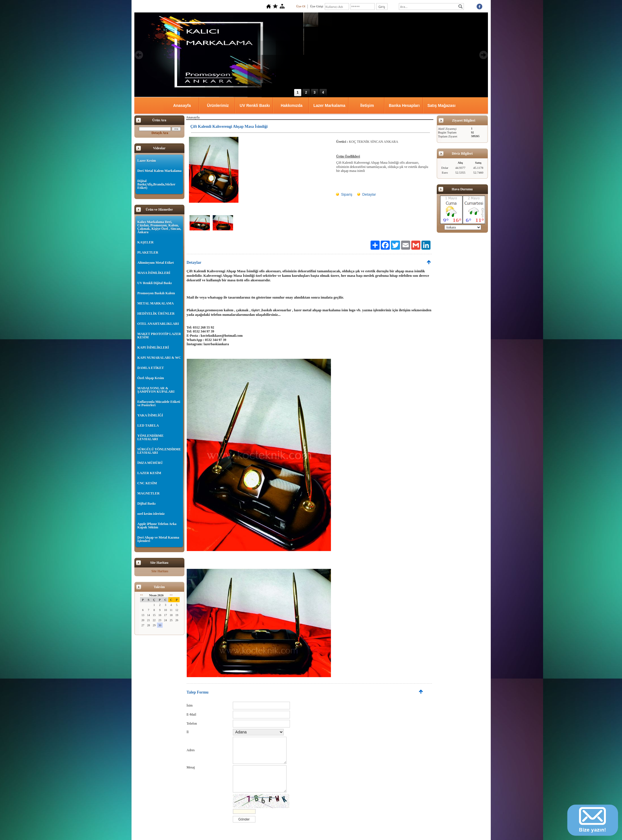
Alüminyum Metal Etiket (156, 263)
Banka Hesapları (404, 105)
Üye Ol (301, 6)
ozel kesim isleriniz (151, 514)
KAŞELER (146, 242)
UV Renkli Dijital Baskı (155, 283)
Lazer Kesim (147, 161)
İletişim (367, 105)
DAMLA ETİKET (151, 368)
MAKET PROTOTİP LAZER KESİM (159, 336)
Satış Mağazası (442, 105)
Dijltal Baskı (147, 504)
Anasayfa (182, 105)
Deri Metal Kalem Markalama (160, 171)
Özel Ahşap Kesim (151, 378)
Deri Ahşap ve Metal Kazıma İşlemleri (158, 539)
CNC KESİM (147, 483)
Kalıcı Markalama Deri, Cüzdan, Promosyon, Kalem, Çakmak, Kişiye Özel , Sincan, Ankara (159, 227)
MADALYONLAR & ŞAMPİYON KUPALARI (156, 390)
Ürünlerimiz (218, 105)
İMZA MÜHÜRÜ (150, 463)
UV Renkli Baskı (255, 105)
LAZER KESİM (149, 473)
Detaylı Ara (160, 133)
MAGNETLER (149, 493)
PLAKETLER (148, 252)
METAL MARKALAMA (156, 303)
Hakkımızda (291, 105)
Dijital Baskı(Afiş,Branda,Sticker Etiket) (156, 184)
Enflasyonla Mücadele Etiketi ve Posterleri (159, 403)
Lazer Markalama (329, 105)
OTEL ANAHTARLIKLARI (158, 324)
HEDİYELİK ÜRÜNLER (156, 314)
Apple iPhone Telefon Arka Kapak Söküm (157, 526)
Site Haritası (160, 571)
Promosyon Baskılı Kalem (156, 293)
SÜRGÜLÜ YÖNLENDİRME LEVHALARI (159, 451)
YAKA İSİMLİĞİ (150, 415)
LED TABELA (148, 426)
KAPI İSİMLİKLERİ (153, 347)
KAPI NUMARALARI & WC (159, 358)
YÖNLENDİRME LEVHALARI (151, 437)
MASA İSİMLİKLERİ (154, 273)
